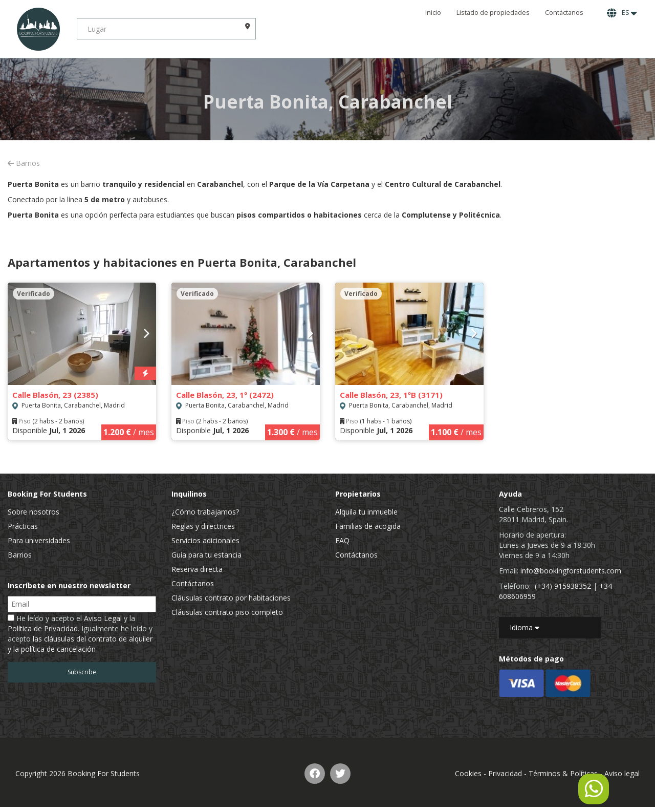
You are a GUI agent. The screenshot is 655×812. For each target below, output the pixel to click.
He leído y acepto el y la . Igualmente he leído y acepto (80, 634)
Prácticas (23, 526)
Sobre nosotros (34, 512)
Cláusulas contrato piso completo (227, 612)
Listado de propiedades (493, 13)
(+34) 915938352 (563, 586)
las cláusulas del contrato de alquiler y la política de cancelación (80, 644)
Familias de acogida (368, 526)
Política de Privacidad (43, 628)
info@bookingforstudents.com (571, 571)
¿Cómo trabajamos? (205, 512)
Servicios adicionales (205, 540)
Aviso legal (622, 773)
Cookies (468, 773)
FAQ (342, 540)
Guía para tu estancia (206, 555)
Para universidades (39, 540)
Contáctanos (564, 13)
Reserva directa (197, 569)
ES (622, 13)
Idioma (525, 627)
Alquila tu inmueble (366, 512)
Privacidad (505, 773)
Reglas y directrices (203, 526)
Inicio (433, 13)
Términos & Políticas (563, 773)
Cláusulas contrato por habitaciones (231, 598)
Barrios (24, 163)
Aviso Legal (103, 618)
